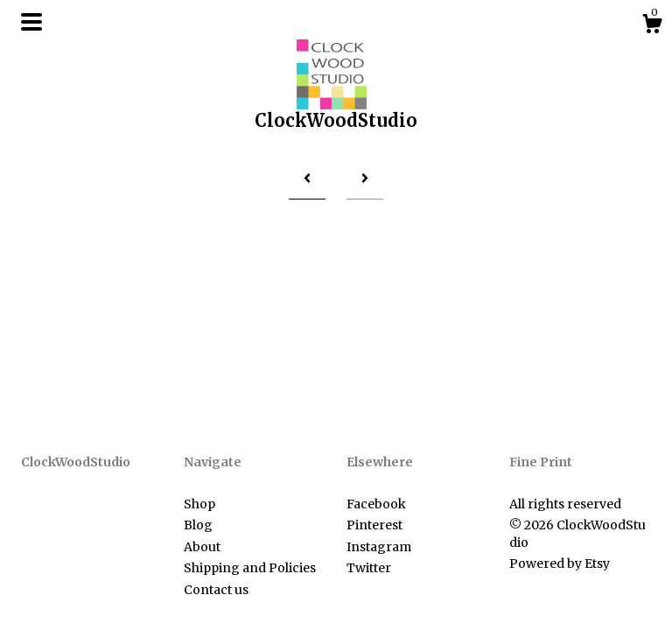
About (202, 547)
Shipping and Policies (250, 568)
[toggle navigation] (31, 22)
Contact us (216, 590)
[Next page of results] (365, 178)
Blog (198, 525)
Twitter (369, 568)
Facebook (376, 504)
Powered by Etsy (560, 563)
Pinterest (374, 525)
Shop (199, 504)
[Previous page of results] (307, 178)
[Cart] (652, 26)
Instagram (379, 547)
